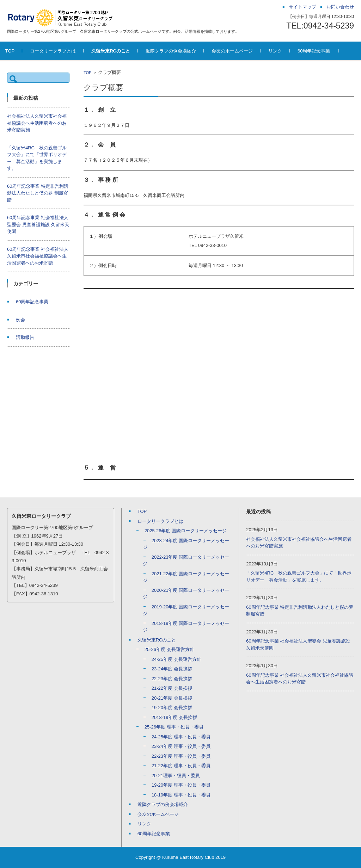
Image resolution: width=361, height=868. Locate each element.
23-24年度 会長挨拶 (172, 669)
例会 (20, 320)
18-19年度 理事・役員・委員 (181, 795)
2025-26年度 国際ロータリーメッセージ (186, 531)
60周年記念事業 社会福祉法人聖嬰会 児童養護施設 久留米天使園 (38, 224)
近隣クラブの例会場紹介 (180, 51)
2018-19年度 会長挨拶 (174, 717)
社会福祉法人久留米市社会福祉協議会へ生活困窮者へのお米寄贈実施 (37, 123)
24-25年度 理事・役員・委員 (181, 737)
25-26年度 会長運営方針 (169, 649)
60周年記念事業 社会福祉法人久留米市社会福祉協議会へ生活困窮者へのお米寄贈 (38, 256)
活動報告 (25, 337)
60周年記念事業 (323, 51)
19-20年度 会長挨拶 (172, 708)
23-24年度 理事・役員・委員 (181, 746)
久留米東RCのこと (121, 51)
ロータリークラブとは (63, 51)
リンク (285, 51)
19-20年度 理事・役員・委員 (181, 785)
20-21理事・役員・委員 (176, 776)
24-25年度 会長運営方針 (176, 659)
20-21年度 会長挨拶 (172, 698)
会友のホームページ (242, 51)
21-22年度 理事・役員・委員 (181, 766)
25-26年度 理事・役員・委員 (174, 727)
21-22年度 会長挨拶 (172, 688)
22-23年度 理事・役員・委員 (181, 756)
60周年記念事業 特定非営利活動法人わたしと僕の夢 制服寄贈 (38, 193)
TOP (20, 51)
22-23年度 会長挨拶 (172, 679)
